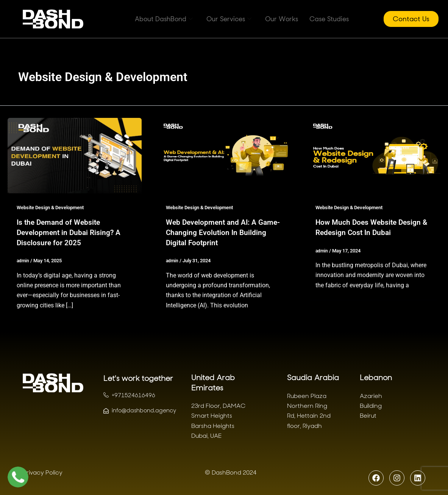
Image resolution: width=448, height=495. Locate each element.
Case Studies (329, 19)
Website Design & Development (54, 207)
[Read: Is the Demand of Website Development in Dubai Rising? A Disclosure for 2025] (75, 155)
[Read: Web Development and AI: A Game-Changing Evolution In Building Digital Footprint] (224, 155)
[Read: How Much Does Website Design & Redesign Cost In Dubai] (373, 155)
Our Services (229, 19)
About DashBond (164, 19)
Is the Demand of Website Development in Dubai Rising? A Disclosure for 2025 (70, 232)
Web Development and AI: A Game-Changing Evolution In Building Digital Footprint (214, 232)
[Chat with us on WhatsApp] (18, 477)
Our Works (282, 19)
